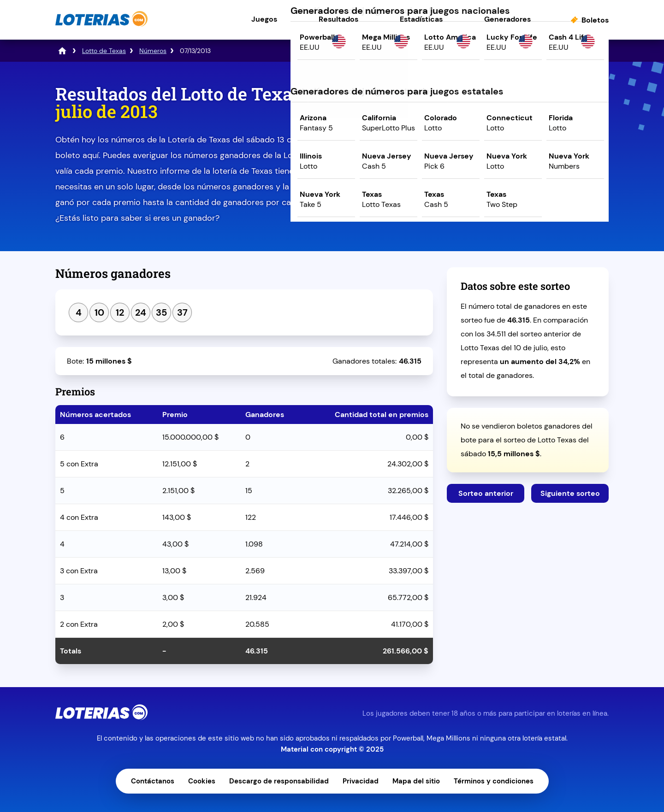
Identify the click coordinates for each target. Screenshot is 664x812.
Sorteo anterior (486, 493)
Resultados (338, 19)
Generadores (507, 19)
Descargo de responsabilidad (279, 781)
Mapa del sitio (416, 781)
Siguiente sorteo (570, 493)
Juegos (264, 19)
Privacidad (361, 781)
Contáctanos (153, 781)
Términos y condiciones (494, 781)
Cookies (202, 781)
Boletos (595, 20)
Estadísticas (421, 19)
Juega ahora (528, 164)
